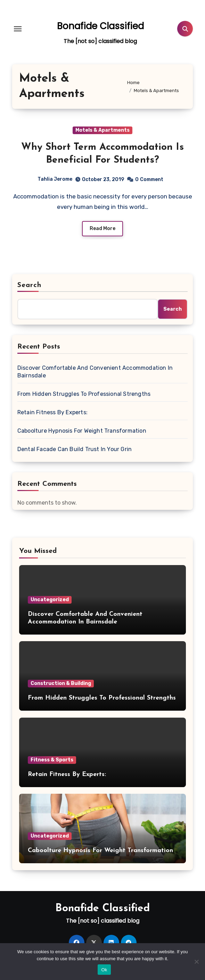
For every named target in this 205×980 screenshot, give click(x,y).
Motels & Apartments (102, 130)
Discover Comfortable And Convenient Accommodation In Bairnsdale (95, 372)
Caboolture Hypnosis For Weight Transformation (82, 431)
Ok (104, 970)
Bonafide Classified (100, 26)
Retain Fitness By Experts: (52, 412)
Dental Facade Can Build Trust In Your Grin (75, 449)
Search (30, 285)
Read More (102, 228)
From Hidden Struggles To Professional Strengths (84, 394)
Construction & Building (61, 683)
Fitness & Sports (52, 760)
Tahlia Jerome (55, 179)
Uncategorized (50, 600)
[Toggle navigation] (18, 29)
